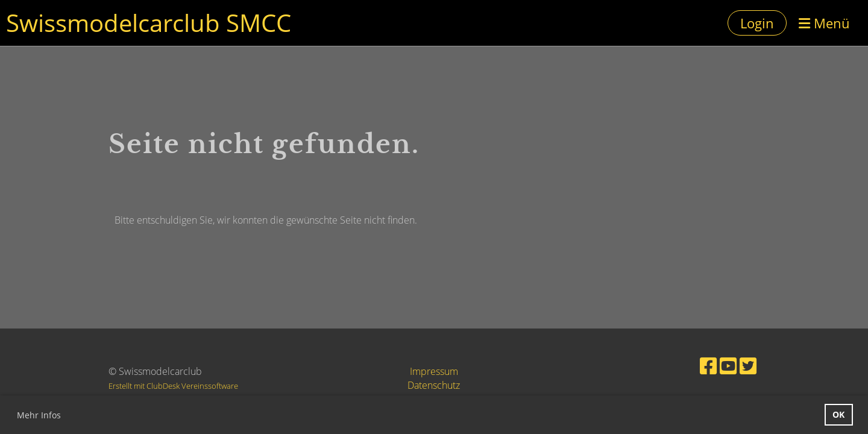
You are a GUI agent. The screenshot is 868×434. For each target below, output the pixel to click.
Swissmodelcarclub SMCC (149, 23)
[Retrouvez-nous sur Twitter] (748, 366)
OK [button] (838, 414)
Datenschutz (434, 385)
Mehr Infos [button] (39, 415)
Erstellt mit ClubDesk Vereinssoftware (173, 386)
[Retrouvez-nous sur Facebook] (708, 366)
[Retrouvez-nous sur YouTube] (728, 366)
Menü (824, 23)
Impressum (434, 371)
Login (757, 23)
